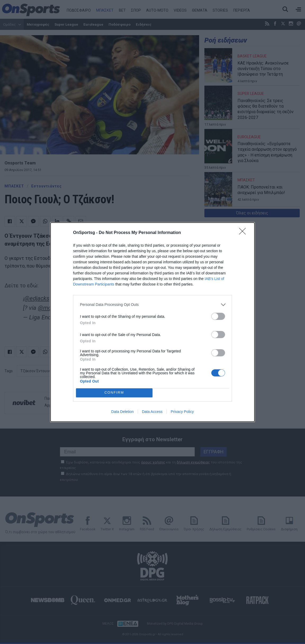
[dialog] (152, 322)
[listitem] (152, 305)
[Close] (244, 233)
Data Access (152, 412)
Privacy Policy (182, 412)
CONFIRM (114, 393)
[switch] (218, 316)
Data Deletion (122, 412)
